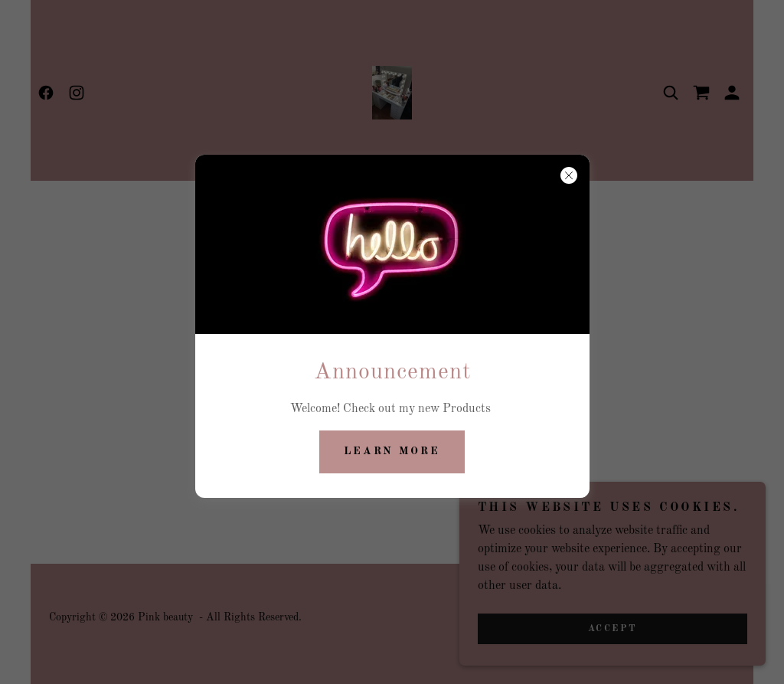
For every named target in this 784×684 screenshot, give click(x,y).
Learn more (392, 451)
